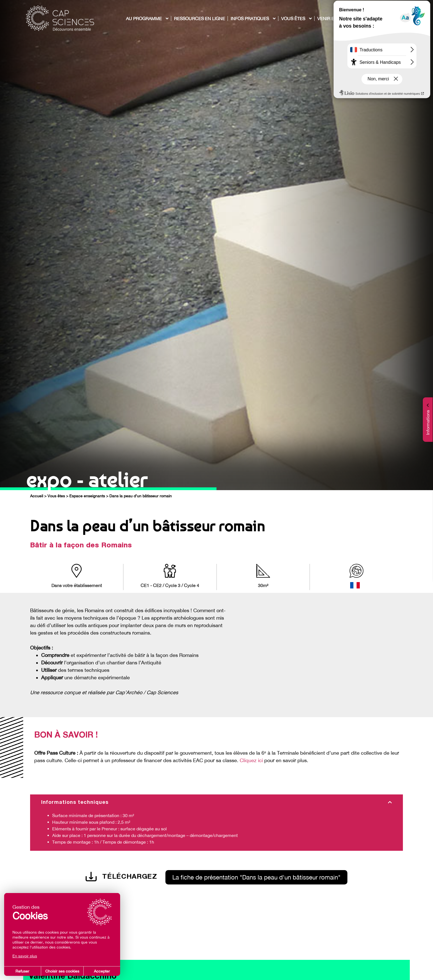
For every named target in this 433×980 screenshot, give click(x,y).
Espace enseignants (87, 496)
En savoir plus (25, 956)
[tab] (216, 803)
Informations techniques (75, 803)
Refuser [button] (22, 971)
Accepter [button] (102, 971)
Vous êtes (56, 496)
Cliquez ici (251, 760)
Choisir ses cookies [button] (62, 971)
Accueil (37, 496)
